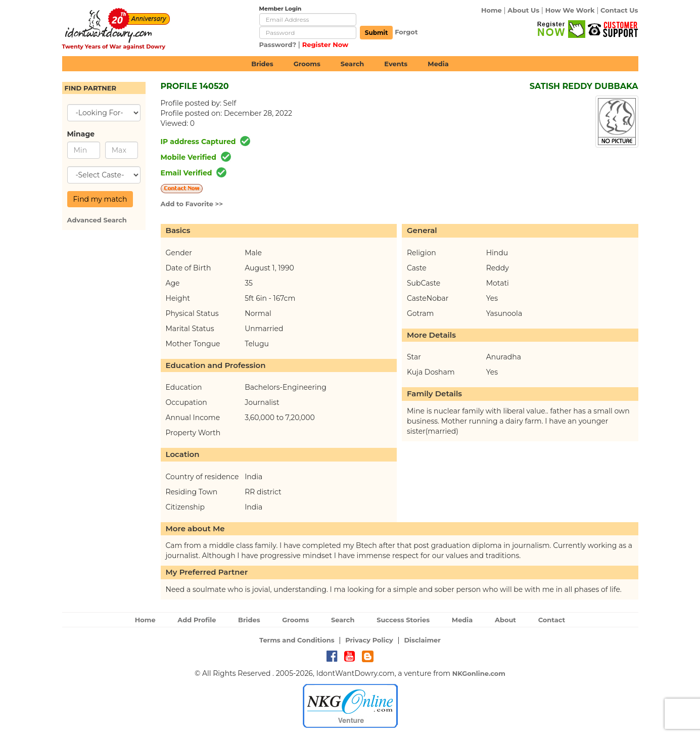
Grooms (307, 64)
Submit (377, 33)
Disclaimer (422, 640)
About (505, 620)
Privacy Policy (369, 640)
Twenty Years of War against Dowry (114, 47)
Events (396, 64)
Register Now (325, 44)
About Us (523, 10)
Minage (81, 134)
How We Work (570, 10)
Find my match (100, 199)
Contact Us (619, 10)
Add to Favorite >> (192, 204)
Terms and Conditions (297, 640)
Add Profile (197, 620)
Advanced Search (97, 220)
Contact (552, 620)
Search (352, 64)
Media (438, 64)
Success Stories (403, 620)
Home (492, 10)
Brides (262, 64)
